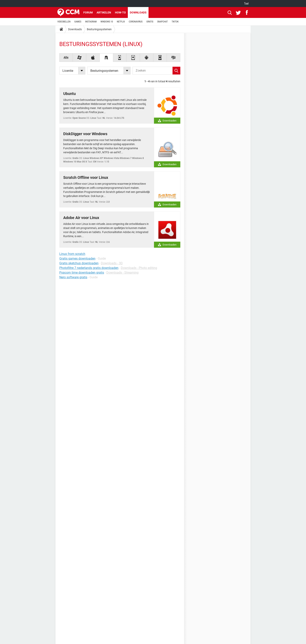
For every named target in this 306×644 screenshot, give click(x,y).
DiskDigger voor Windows (85, 134)
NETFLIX (121, 22)
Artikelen (104, 12)
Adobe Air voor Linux (81, 218)
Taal (246, 4)
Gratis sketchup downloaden (79, 263)
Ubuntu (69, 94)
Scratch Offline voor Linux (86, 177)
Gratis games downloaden (77, 259)
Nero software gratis (73, 277)
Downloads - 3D (112, 263)
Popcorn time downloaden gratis (82, 273)
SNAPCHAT (162, 22)
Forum (88, 12)
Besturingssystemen (99, 29)
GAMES (78, 22)
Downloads (138, 12)
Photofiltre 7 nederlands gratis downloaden (89, 268)
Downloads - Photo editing (139, 268)
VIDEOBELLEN (64, 22)
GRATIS (150, 22)
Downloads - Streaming (122, 273)
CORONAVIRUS (136, 22)
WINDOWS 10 (107, 22)
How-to (120, 12)
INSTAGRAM (91, 22)
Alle (66, 57)
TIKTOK (175, 22)
